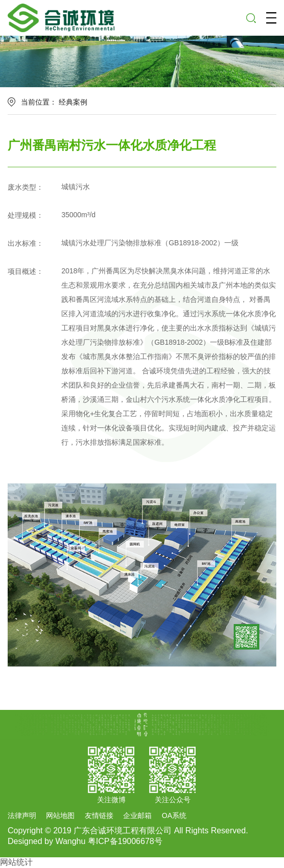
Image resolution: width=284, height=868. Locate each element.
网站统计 (16, 862)
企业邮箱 (137, 815)
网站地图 (60, 815)
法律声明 (22, 815)
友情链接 (99, 815)
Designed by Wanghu (46, 841)
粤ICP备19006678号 (125, 841)
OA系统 (174, 815)
